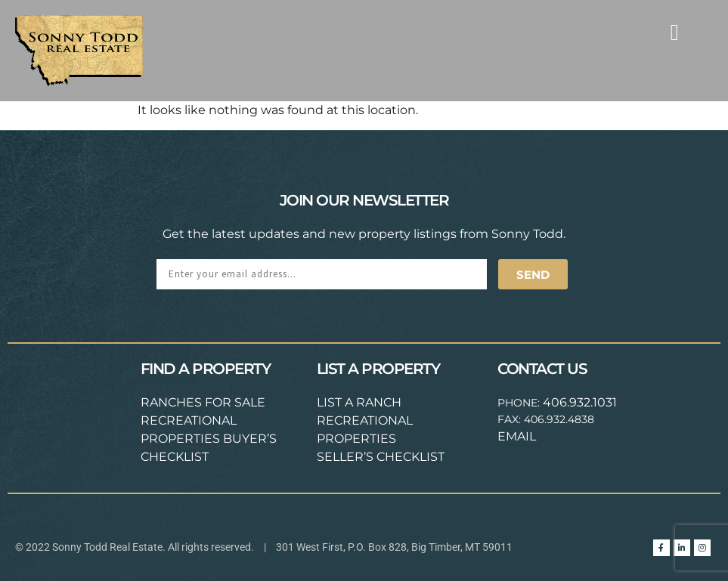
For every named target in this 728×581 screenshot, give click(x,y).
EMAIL (517, 436)
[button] (674, 32)
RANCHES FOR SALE (203, 402)
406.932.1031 (580, 402)
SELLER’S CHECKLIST (381, 457)
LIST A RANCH (359, 402)
